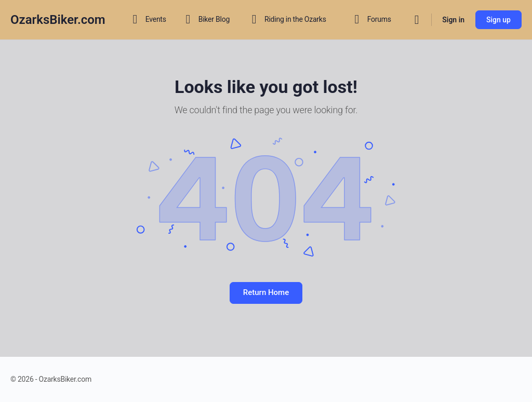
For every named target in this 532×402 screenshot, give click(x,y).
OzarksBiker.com (58, 20)
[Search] (417, 20)
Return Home (266, 292)
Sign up (498, 20)
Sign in (453, 20)
